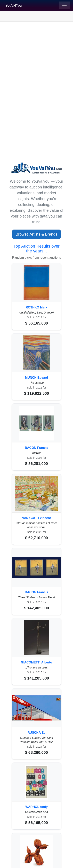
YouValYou (14, 5)
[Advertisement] (36, 62)
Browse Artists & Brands (36, 234)
